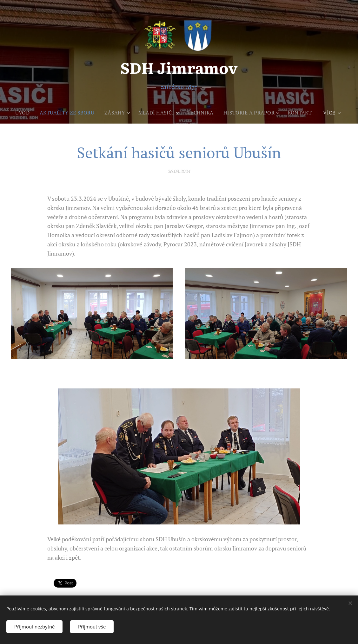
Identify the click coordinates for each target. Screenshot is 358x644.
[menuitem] (19, 113)
